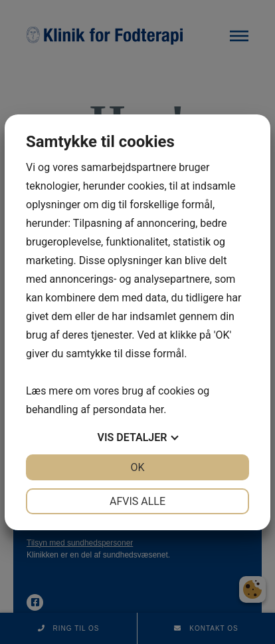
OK (137, 467)
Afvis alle (137, 501)
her (156, 409)
